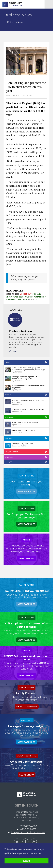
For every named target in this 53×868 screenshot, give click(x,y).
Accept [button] (27, 861)
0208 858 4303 (28, 826)
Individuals (12, 297)
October (32, 300)
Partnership (40, 297)
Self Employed (26, 297)
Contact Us (15, 351)
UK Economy (26, 294)
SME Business (13, 294)
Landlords (22, 300)
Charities (11, 300)
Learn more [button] (35, 853)
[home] (12, 4)
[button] (49, 4)
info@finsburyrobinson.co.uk (28, 833)
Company (37, 294)
